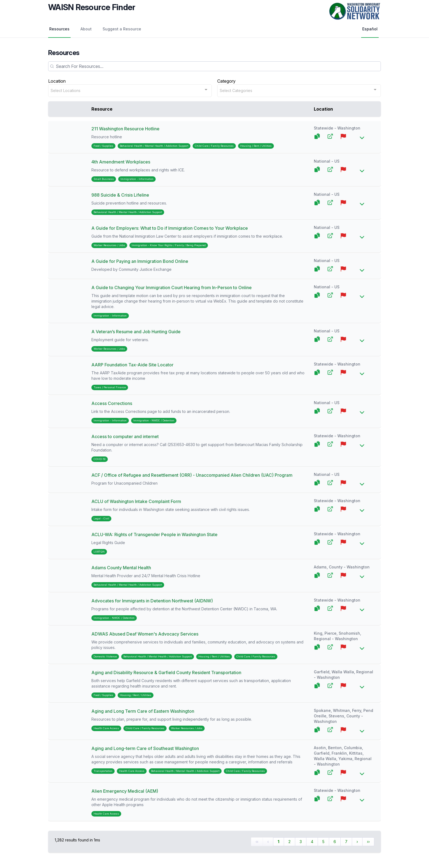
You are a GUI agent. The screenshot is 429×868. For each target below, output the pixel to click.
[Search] (215, 66)
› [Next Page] (357, 842)
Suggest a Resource (122, 29)
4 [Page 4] (312, 842)
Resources (59, 29)
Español (370, 29)
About (86, 29)
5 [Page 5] (323, 842)
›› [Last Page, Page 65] (368, 842)
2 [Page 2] (289, 842)
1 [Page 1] (279, 842)
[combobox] (130, 91)
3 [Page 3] (301, 842)
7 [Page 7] (346, 842)
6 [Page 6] (335, 842)
